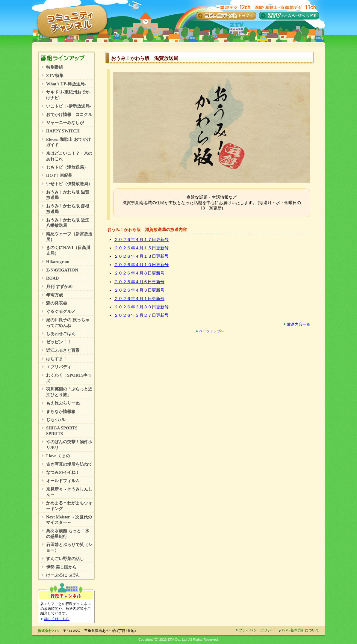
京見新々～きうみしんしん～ (69, 492)
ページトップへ (211, 331)
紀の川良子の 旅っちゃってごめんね (68, 323)
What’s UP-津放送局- (66, 84)
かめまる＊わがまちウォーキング (69, 506)
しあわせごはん (61, 334)
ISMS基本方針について (301, 630)
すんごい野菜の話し (65, 559)
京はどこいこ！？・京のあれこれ (69, 156)
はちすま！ (57, 359)
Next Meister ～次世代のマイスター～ (69, 520)
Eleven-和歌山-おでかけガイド (68, 142)
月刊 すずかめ (59, 286)
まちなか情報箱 (61, 411)
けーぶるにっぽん (63, 575)
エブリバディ (59, 367)
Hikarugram (58, 262)
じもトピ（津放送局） (67, 167)
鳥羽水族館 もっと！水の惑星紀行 (68, 534)
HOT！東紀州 (59, 175)
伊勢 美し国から (61, 567)
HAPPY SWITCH (63, 131)
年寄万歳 (55, 295)
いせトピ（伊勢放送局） (69, 184)
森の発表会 (57, 303)
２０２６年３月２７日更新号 (141, 315)
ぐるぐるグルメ (61, 311)
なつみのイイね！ (63, 472)
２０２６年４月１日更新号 (139, 299)
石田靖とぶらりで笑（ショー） (69, 547)
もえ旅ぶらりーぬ (63, 403)
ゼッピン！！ (59, 342)
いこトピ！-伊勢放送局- (69, 106)
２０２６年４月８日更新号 (139, 273)
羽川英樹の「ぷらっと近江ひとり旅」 (69, 392)
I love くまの (58, 456)
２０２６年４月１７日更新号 (141, 240)
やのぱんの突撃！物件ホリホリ (69, 445)
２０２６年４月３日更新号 (139, 290)
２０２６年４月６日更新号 (139, 282)
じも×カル (56, 420)
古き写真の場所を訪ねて (69, 464)
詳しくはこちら (57, 619)
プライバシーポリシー (257, 630)
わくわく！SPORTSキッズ (69, 378)
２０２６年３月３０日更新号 (141, 307)
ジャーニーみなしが (65, 123)
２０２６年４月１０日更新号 (141, 265)
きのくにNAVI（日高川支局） (68, 250)
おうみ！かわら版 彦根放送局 (68, 209)
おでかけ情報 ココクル (69, 114)
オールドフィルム (63, 481)
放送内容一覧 (299, 325)
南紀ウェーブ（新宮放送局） (69, 237)
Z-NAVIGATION (62, 270)
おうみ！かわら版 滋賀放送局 (68, 195)
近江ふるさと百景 (63, 350)
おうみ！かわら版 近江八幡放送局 (68, 223)
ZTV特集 (55, 76)
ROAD (52, 278)
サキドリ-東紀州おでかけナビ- (68, 95)
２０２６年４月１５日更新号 (141, 248)
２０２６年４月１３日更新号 (141, 256)
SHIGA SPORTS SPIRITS (62, 431)
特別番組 (55, 67)
